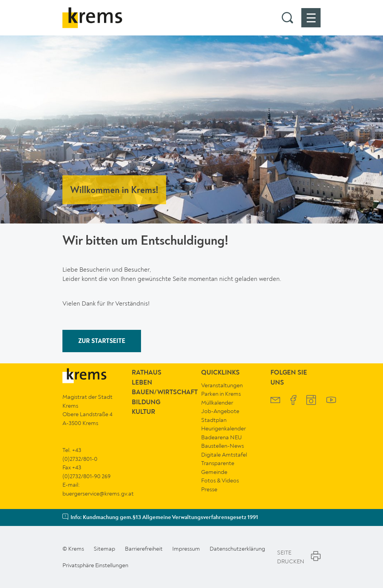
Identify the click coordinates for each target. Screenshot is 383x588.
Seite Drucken (299, 557)
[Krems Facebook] (293, 401)
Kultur (144, 412)
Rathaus (147, 373)
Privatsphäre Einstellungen (95, 565)
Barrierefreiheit (144, 549)
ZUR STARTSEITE (102, 341)
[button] (287, 18)
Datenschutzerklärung (237, 549)
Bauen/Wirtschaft (165, 392)
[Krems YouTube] (331, 401)
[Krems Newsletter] (275, 401)
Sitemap (104, 549)
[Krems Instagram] (311, 401)
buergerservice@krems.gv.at (98, 494)
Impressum (186, 549)
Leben (142, 383)
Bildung (146, 402)
